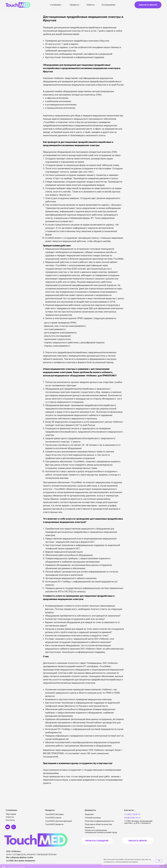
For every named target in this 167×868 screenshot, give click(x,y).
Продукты (74, 5)
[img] (8, 827)
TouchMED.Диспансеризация (59, 821)
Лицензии (89, 814)
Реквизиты (90, 827)
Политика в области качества (98, 824)
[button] (148, 5)
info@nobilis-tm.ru (132, 818)
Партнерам (11, 814)
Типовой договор (93, 818)
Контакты (10, 820)
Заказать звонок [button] (138, 841)
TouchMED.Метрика (54, 814)
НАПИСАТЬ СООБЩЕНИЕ (97, 841)
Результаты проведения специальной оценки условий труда (101, 831)
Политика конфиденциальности (99, 821)
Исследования (108, 5)
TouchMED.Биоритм (54, 824)
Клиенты (90, 5)
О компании (55, 5)
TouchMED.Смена (53, 818)
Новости (10, 817)
